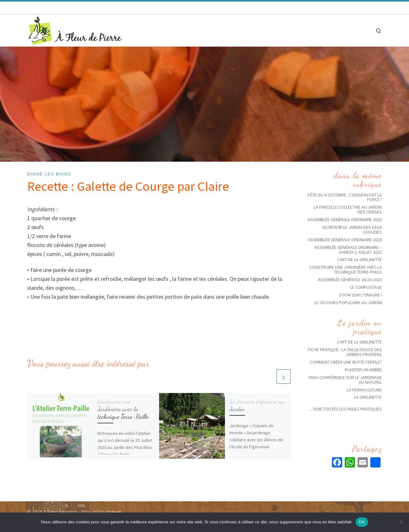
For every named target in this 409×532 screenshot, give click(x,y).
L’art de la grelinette (359, 259)
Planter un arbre (363, 370)
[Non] (401, 522)
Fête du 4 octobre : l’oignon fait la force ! (345, 197)
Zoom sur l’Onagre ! (360, 295)
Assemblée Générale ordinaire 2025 (345, 220)
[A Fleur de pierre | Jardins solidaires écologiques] (75, 29)
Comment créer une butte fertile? (346, 362)
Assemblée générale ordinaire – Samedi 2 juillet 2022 (348, 250)
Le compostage (366, 287)
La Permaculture (364, 390)
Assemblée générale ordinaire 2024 (345, 240)
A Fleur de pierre (60, 512)
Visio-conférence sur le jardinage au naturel (345, 380)
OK (362, 522)
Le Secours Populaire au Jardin (257, 405)
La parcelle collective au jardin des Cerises (348, 209)
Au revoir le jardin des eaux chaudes (352, 230)
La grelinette (368, 397)
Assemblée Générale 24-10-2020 (350, 280)
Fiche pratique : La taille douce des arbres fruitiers (345, 352)
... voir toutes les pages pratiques (346, 409)
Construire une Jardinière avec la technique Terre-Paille (123, 409)
